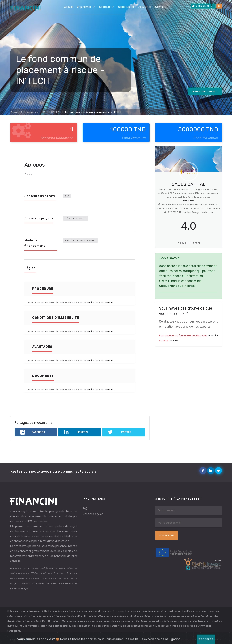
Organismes (84, 7)
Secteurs (105, 7)
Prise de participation (80, 240)
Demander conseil (205, 91)
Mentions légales (93, 514)
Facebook (204, 471)
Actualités (145, 7)
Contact (160, 7)
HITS (26, 640)
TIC (67, 196)
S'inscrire (201, 6)
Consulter (189, 201)
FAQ (85, 509)
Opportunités (126, 7)
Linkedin (211, 471)
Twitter (219, 471)
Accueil (69, 7)
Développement (76, 218)
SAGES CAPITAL (52, 112)
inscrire (109, 302)
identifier (89, 302)
